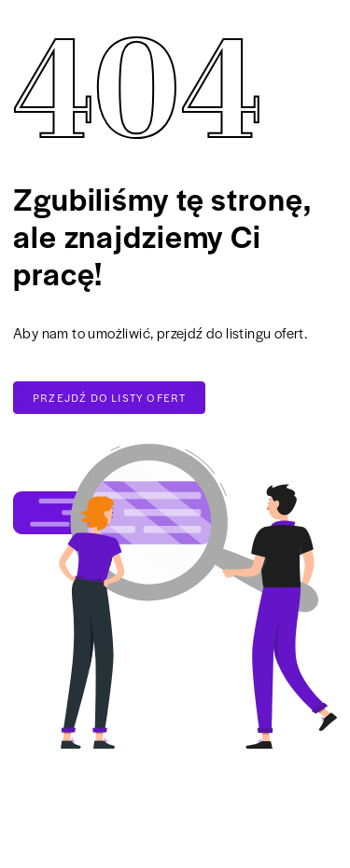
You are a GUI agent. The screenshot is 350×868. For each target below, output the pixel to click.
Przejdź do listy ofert (109, 397)
